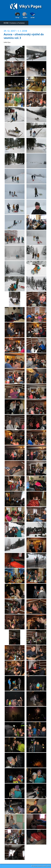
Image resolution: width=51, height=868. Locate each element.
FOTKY (6, 23)
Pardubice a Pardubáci (17, 23)
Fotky (17, 17)
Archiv (33, 17)
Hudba (25, 17)
